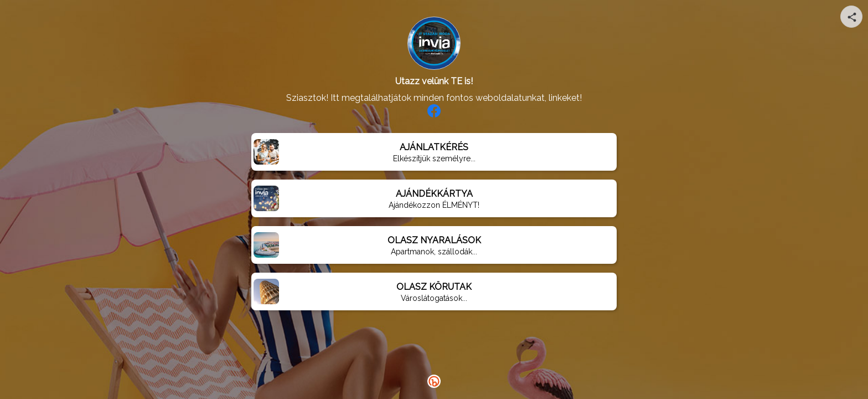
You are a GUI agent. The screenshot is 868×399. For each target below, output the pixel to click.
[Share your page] (851, 17)
